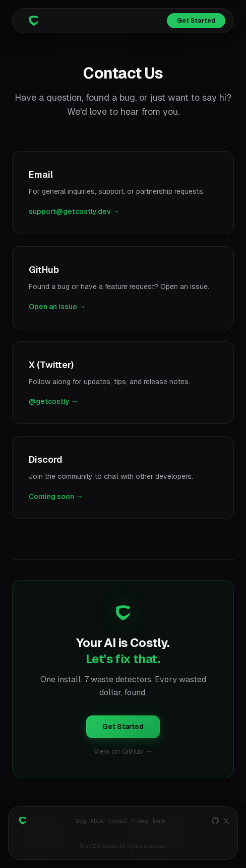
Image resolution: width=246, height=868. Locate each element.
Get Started (196, 21)
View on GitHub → (123, 751)
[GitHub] (215, 821)
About (97, 821)
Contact (118, 821)
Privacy (140, 821)
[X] (226, 821)
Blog (81, 821)
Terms (159, 821)
